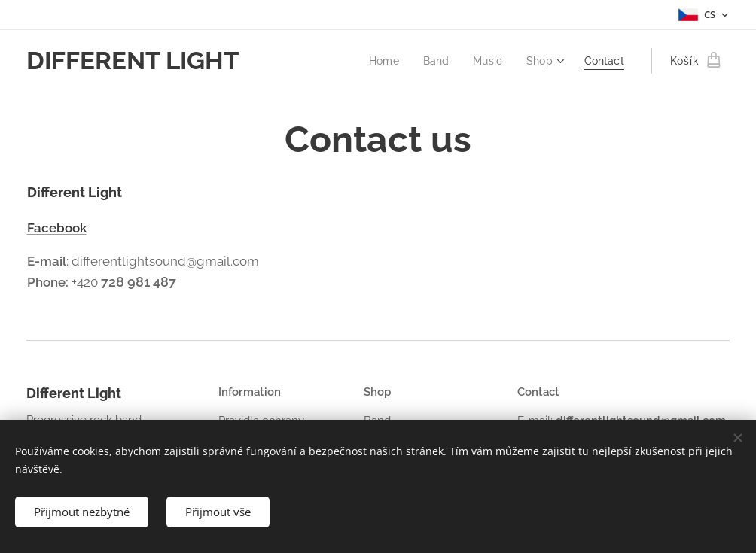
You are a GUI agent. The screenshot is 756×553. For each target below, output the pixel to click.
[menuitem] (379, 61)
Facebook (57, 228)
